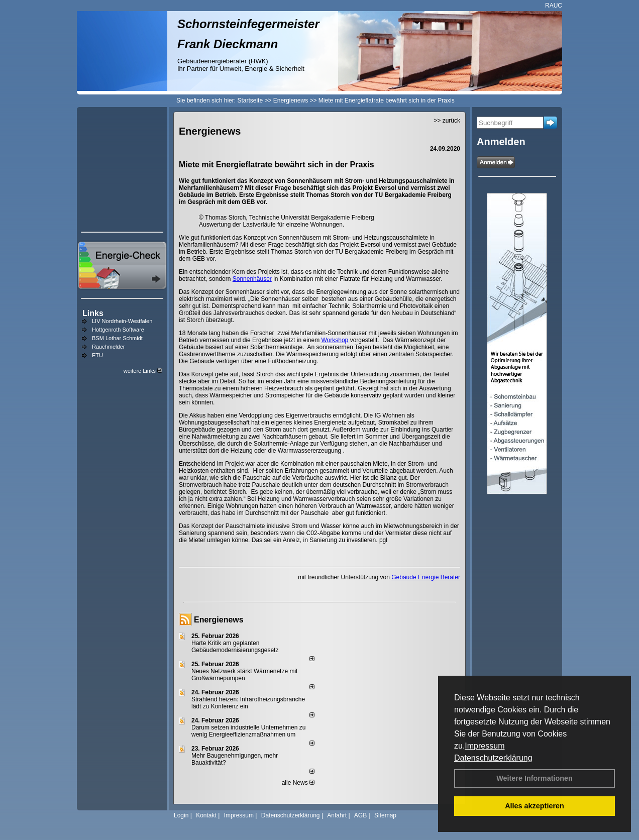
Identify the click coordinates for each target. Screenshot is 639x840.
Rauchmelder (108, 347)
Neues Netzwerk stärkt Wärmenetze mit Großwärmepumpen (244, 675)
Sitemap (385, 815)
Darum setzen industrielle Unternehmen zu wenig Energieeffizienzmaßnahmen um (248, 731)
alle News (298, 783)
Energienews (219, 620)
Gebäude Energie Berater (426, 577)
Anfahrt (337, 815)
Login (181, 815)
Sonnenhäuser (252, 279)
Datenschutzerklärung (493, 758)
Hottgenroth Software (118, 330)
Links (93, 313)
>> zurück (447, 121)
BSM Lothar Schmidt (117, 338)
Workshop (335, 340)
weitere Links (143, 371)
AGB (360, 815)
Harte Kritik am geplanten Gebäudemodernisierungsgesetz (235, 647)
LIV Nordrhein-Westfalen (122, 321)
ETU (97, 355)
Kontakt (206, 815)
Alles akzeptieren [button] (535, 806)
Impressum (485, 746)
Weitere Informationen (535, 778)
